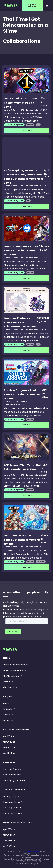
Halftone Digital (32, 864)
